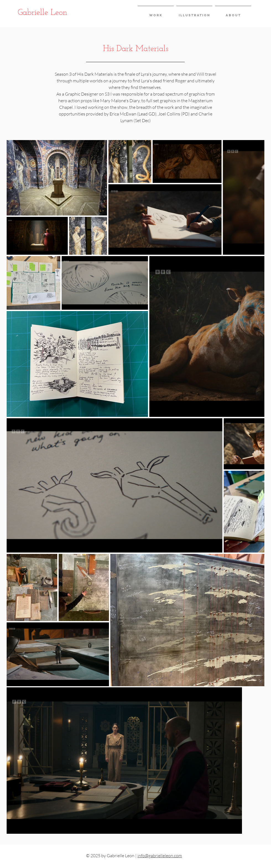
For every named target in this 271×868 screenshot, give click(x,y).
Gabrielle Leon (42, 13)
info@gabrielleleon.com (160, 856)
